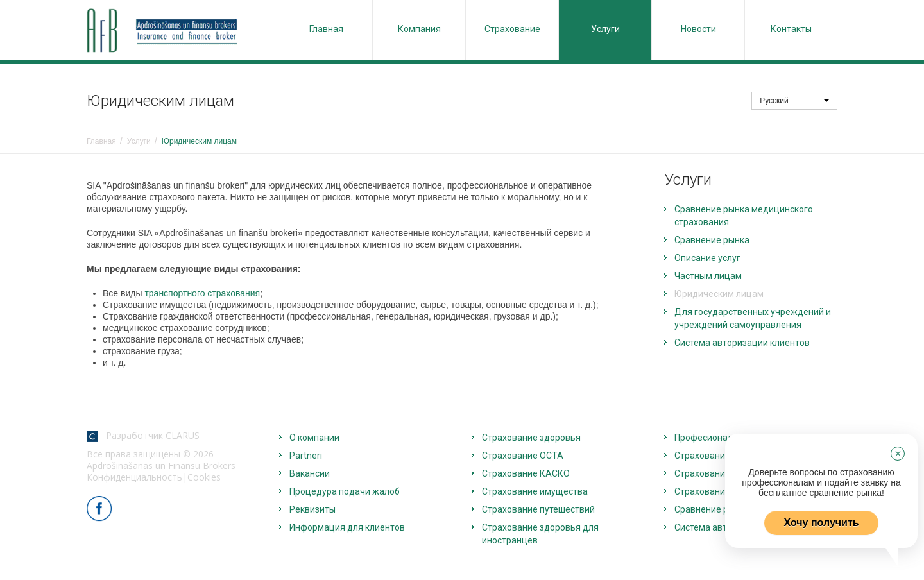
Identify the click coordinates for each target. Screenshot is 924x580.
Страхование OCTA (523, 456)
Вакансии (310, 473)
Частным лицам (708, 276)
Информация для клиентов (347, 527)
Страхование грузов (717, 491)
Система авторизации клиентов (742, 343)
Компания (419, 29)
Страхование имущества (535, 491)
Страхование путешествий (538, 509)
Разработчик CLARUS (143, 435)
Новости (698, 29)
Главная (326, 29)
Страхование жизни (717, 456)
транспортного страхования (202, 293)
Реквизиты (312, 509)
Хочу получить (821, 523)
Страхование (512, 29)
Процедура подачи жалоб (345, 491)
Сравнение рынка (712, 240)
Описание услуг (707, 258)
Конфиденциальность (134, 477)
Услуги (605, 29)
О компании (314, 438)
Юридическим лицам (719, 294)
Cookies (204, 477)
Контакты (791, 29)
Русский (794, 101)
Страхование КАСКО (526, 473)
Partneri (306, 456)
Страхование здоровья (531, 438)
